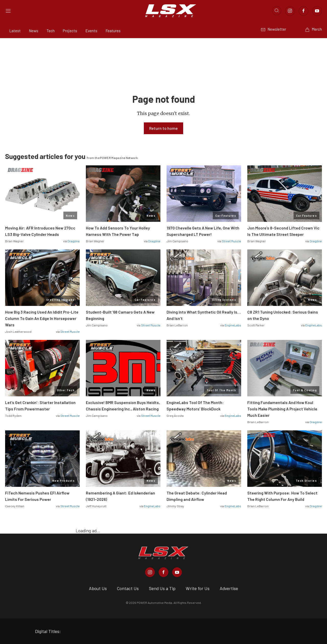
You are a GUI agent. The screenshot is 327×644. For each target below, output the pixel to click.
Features (113, 31)
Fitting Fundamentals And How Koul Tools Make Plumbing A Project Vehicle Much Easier (282, 409)
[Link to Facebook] (303, 11)
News (34, 31)
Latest (15, 31)
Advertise (229, 588)
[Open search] (277, 11)
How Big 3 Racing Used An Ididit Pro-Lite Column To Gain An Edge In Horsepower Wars (42, 318)
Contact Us (128, 588)
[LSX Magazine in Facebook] (163, 572)
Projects (70, 31)
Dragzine (74, 241)
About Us (98, 588)
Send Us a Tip (162, 588)
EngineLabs (233, 325)
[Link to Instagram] (290, 11)
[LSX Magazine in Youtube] (177, 572)
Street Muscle (231, 241)
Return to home (163, 128)
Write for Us (198, 588)
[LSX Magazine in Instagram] (150, 572)
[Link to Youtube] (317, 11)
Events (91, 31)
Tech (51, 31)
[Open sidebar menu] (8, 11)
